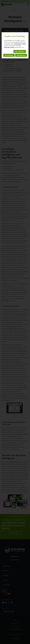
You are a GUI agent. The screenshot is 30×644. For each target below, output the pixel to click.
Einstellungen (9, 55)
